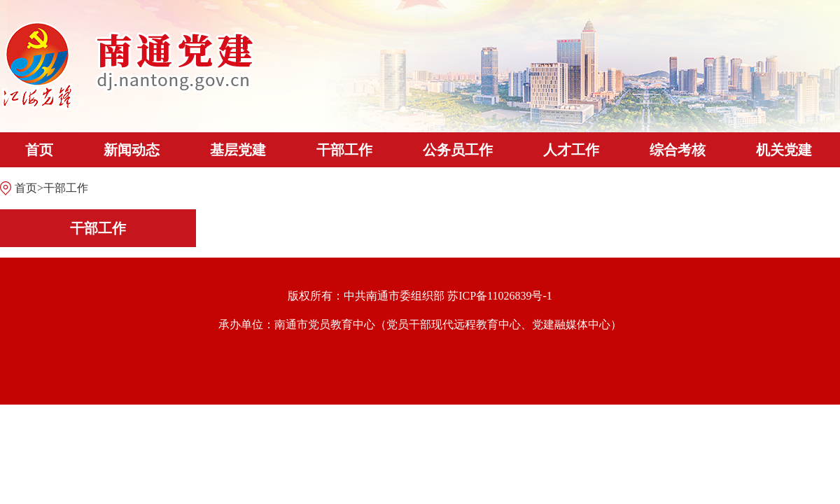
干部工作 (344, 150)
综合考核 (678, 150)
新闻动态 (132, 150)
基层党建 (238, 150)
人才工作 (571, 150)
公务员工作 (458, 150)
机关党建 (784, 150)
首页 (39, 150)
